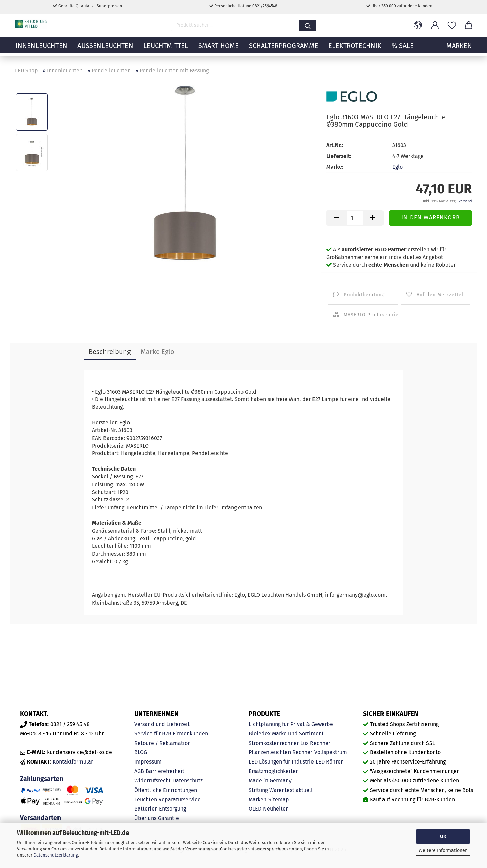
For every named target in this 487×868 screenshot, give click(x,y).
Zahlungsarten (42, 779)
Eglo (398, 167)
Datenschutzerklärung (56, 855)
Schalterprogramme (284, 49)
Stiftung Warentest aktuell (281, 790)
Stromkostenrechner (274, 743)
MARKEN (459, 49)
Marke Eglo (158, 352)
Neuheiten (276, 809)
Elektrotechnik (355, 49)
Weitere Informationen (443, 851)
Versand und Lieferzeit (162, 724)
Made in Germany (270, 781)
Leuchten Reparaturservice (167, 800)
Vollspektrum (331, 752)
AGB (139, 771)
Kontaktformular (73, 762)
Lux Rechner (315, 743)
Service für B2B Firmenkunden (171, 734)
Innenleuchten (41, 49)
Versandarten (40, 818)
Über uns (145, 818)
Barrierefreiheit (165, 771)
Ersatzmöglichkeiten (274, 771)
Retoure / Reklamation (163, 743)
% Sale (403, 49)
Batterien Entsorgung (160, 809)
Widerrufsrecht (153, 781)
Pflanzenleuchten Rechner (281, 752)
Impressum (148, 762)
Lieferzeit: (339, 156)
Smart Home (218, 49)
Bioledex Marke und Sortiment (286, 734)
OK (443, 836)
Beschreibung (110, 352)
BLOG (141, 752)
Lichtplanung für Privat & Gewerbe (291, 724)
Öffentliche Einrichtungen (166, 790)
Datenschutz (188, 781)
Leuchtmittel (166, 49)
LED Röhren (330, 762)
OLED (255, 809)
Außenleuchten (105, 49)
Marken (258, 800)
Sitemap (279, 800)
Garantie (168, 818)
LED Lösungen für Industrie (281, 762)
